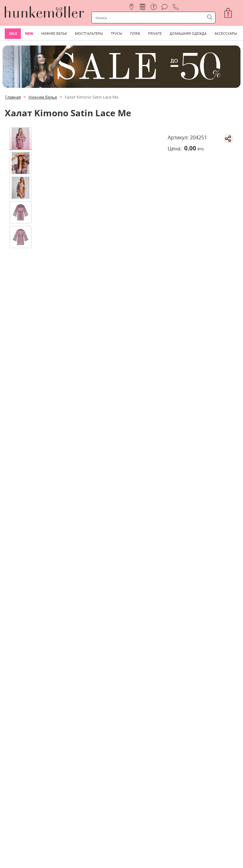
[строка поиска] (150, 18)
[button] (231, 13)
